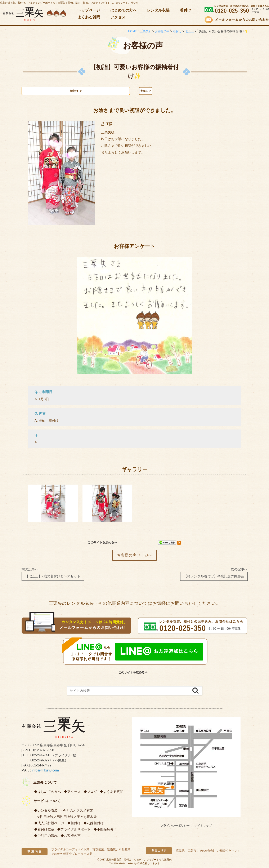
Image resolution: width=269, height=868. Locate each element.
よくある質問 (89, 17)
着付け (185, 10)
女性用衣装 (45, 817)
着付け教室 (46, 830)
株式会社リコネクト (149, 864)
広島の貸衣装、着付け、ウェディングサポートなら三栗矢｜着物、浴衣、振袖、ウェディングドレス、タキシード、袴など (69, 3)
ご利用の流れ (48, 836)
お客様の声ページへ (134, 556)
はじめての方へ (124, 10)
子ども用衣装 (87, 817)
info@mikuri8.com (45, 771)
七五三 (70, 91)
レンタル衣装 (158, 10)
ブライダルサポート (76, 830)
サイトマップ (203, 826)
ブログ (92, 792)
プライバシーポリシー (175, 826)
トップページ (89, 10)
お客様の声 (72, 836)
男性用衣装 (65, 817)
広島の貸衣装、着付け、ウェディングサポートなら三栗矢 (139, 860)
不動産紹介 (105, 830)
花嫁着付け (95, 824)
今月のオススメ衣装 (78, 811)
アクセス (118, 17)
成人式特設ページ (51, 824)
